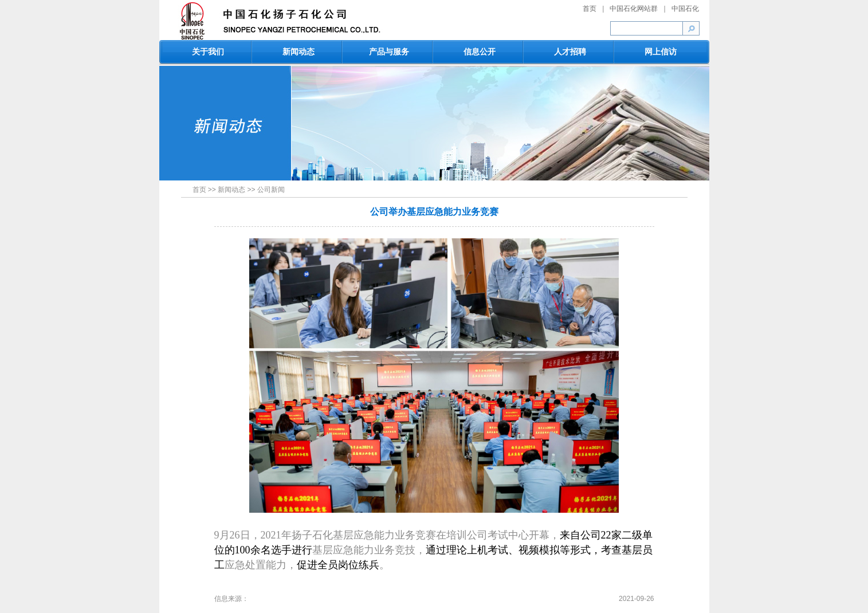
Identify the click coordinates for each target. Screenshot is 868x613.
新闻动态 (299, 52)
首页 (590, 9)
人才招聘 (570, 52)
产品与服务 (389, 52)
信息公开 (480, 52)
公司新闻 (271, 190)
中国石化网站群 (634, 9)
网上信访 (661, 52)
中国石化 (685, 9)
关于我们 (208, 52)
